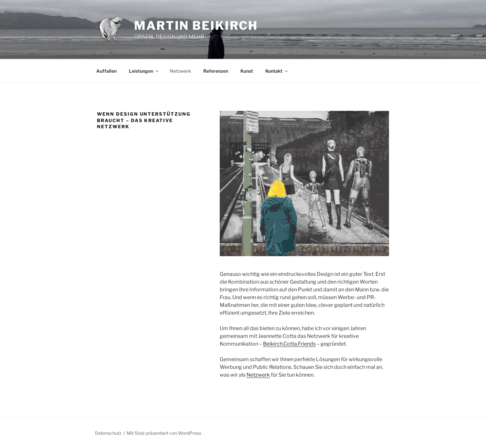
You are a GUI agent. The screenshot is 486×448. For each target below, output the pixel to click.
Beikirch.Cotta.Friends (289, 344)
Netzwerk (180, 71)
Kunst (247, 71)
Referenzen (216, 71)
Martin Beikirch (196, 26)
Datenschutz (108, 433)
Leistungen (144, 71)
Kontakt (277, 71)
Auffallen (106, 71)
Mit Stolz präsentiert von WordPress (164, 433)
